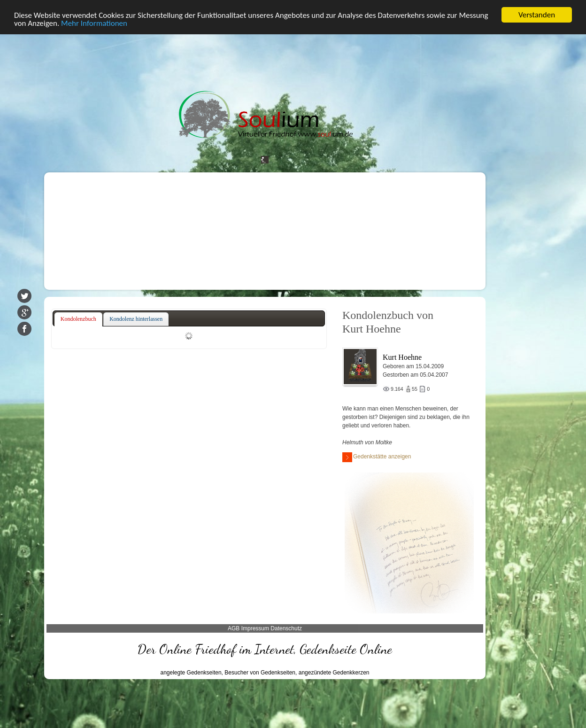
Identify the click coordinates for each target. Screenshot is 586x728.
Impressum (255, 628)
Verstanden (537, 15)
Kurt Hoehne (402, 357)
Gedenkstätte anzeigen (377, 457)
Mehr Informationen (94, 23)
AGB (234, 628)
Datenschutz (286, 628)
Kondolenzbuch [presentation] (78, 319)
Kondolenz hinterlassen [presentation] (136, 319)
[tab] (78, 319)
